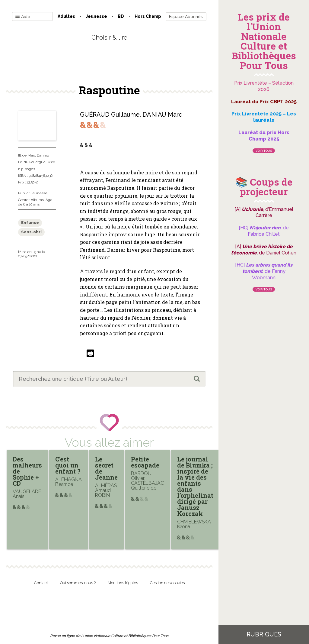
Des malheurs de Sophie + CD (27, 471)
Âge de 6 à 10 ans (35, 202)
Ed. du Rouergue (32, 162)
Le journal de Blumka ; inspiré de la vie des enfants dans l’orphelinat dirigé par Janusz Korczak (195, 486)
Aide (23, 17)
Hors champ (148, 16)
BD (121, 16)
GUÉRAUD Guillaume (110, 115)
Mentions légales (123, 583)
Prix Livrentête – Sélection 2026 (264, 86)
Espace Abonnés (186, 17)
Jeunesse (96, 16)
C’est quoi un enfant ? (68, 465)
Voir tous (264, 151)
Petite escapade (145, 462)
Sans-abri (31, 232)
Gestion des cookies (167, 583)
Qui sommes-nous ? (78, 583)
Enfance (30, 223)
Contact (41, 583)
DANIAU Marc (162, 115)
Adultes (66, 16)
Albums (37, 200)
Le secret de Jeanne (106, 468)
